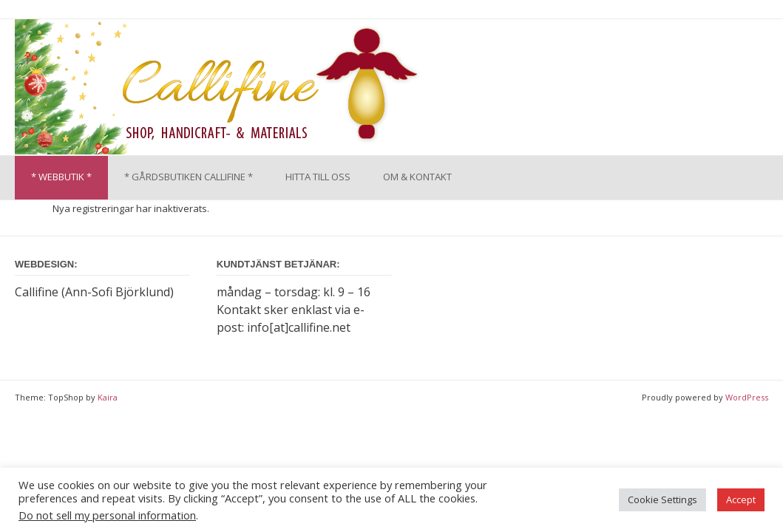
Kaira (108, 397)
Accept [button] (741, 499)
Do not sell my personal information (107, 515)
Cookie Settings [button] (662, 499)
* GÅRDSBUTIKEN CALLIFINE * (189, 177)
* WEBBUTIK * (61, 177)
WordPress (747, 397)
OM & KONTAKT (417, 177)
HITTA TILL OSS (318, 177)
